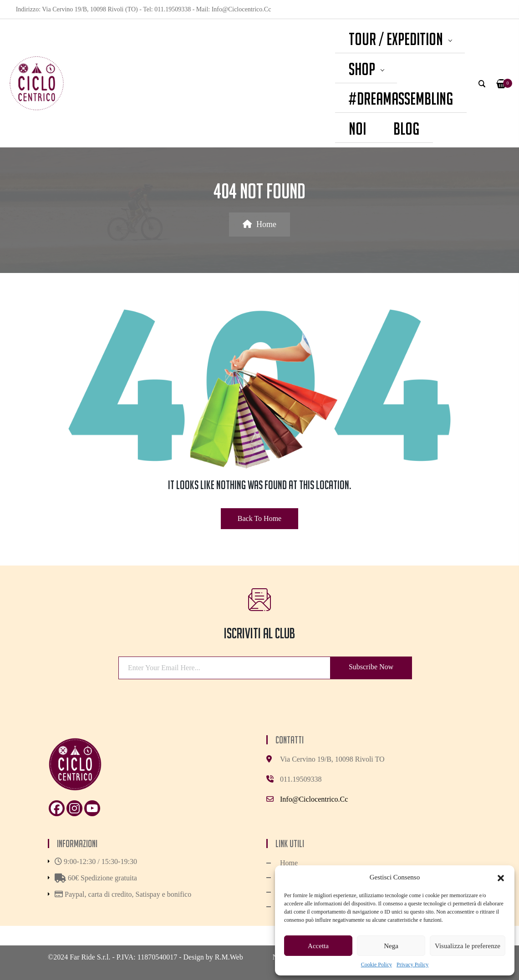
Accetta (318, 946)
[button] (501, 877)
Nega (391, 946)
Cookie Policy (377, 965)
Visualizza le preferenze (468, 946)
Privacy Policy (412, 965)
